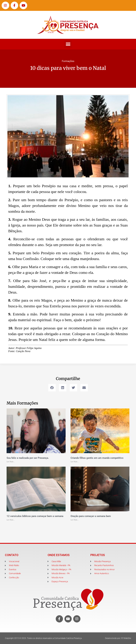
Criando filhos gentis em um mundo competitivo (97, 458)
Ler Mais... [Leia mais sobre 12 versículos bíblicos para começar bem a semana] (11, 520)
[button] (68, 44)
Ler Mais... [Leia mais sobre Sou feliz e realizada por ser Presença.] (11, 462)
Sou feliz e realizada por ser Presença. (28, 458)
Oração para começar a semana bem (91, 516)
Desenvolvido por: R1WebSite (118, 638)
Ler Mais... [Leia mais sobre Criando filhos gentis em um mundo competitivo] (75, 462)
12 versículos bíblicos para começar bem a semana (35, 516)
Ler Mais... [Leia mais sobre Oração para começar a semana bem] (75, 520)
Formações (68, 61)
